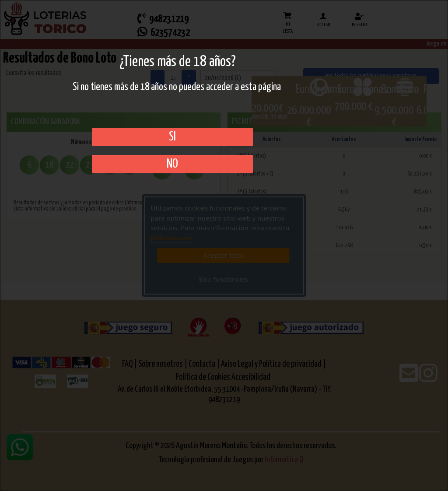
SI (172, 137)
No (172, 164)
